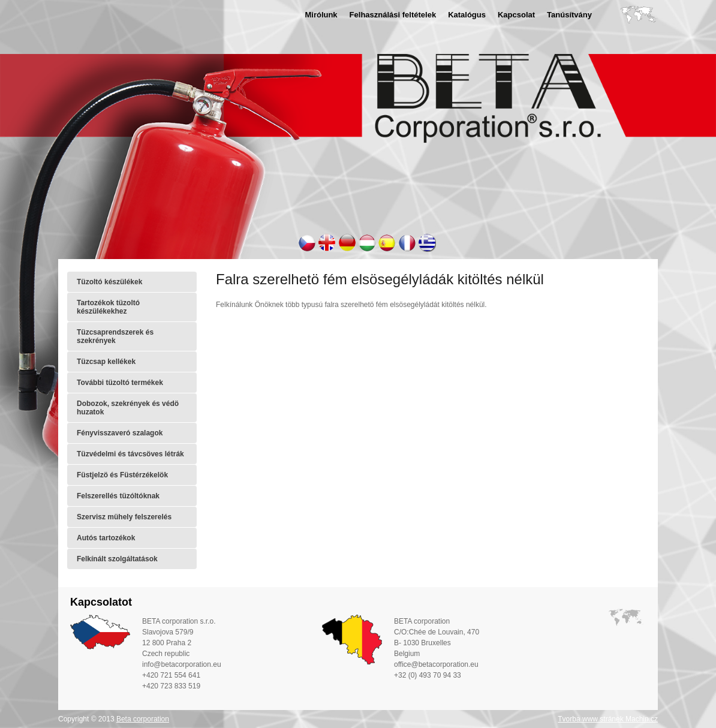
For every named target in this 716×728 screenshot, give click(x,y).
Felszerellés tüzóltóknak (118, 496)
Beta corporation (143, 719)
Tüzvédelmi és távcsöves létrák (130, 454)
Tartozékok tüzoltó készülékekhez (108, 307)
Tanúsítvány (569, 15)
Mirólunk (321, 15)
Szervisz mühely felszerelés (124, 517)
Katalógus (467, 15)
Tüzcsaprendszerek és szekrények (115, 336)
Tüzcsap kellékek (106, 362)
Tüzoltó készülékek (109, 282)
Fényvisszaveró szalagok (120, 433)
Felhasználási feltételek (393, 15)
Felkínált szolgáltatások (117, 559)
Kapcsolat (516, 15)
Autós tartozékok (106, 538)
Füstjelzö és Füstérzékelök (122, 475)
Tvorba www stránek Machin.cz (608, 719)
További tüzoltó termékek (120, 383)
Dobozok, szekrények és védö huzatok (128, 408)
